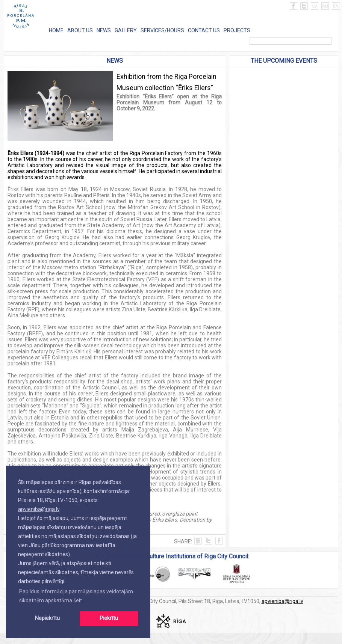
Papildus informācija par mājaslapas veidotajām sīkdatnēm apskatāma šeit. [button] (76, 596)
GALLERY (126, 30)
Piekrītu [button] (109, 618)
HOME (56, 30)
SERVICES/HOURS (162, 30)
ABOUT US (80, 30)
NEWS (104, 30)
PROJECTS (237, 30)
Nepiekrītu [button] (47, 618)
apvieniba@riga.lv (39, 509)
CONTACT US (204, 30)
